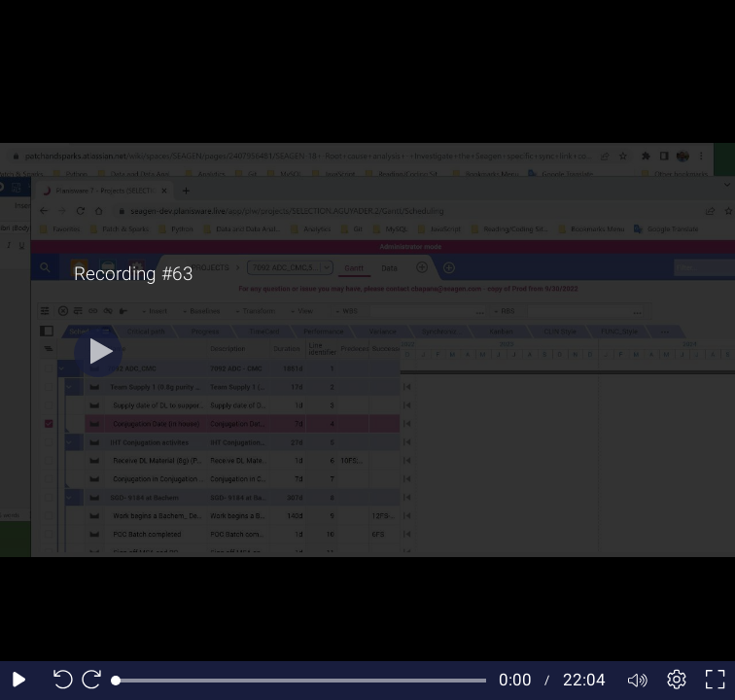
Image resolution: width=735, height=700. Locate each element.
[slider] (301, 681)
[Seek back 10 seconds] (58, 681)
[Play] (98, 353)
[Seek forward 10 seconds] (96, 681)
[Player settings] (677, 681)
